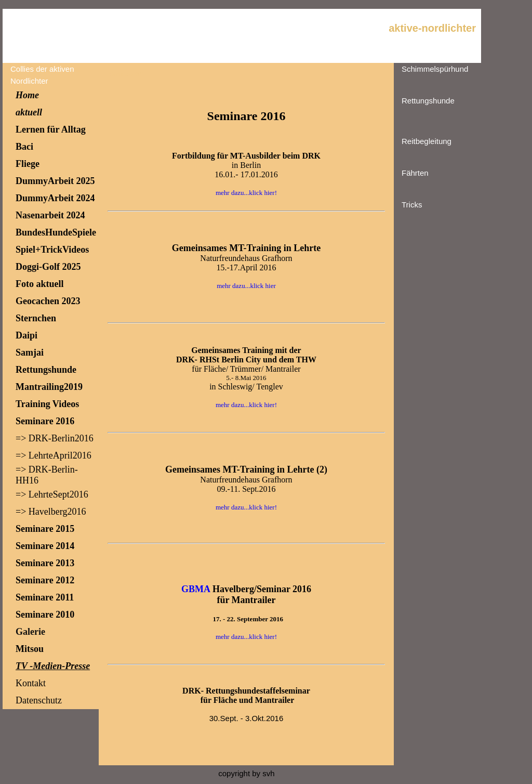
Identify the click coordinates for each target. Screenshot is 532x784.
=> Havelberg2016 (51, 512)
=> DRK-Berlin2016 (55, 438)
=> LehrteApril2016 (54, 455)
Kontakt (31, 683)
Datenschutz (39, 700)
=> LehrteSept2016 (52, 494)
